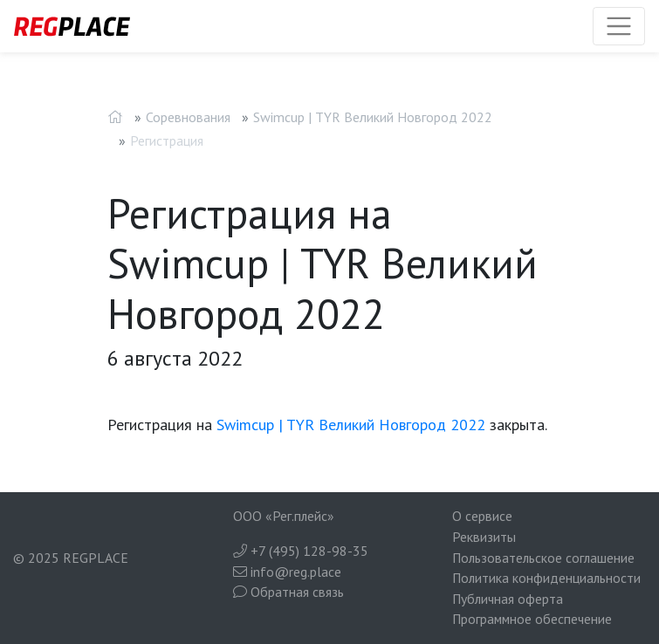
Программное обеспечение (532, 619)
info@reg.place (287, 572)
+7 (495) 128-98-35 (301, 551)
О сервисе (482, 516)
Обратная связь (288, 592)
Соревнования (188, 117)
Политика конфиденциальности (546, 578)
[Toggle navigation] (619, 26)
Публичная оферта (508, 599)
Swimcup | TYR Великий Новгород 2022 (373, 117)
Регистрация (167, 140)
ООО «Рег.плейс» (284, 516)
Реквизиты (484, 537)
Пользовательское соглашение (543, 558)
